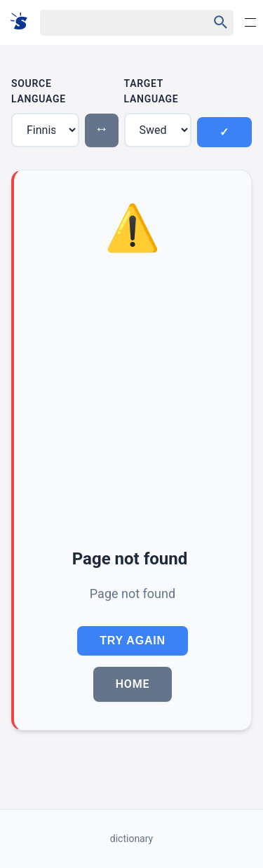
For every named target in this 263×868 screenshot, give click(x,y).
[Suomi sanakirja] (23, 22)
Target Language (151, 91)
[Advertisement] (131, 403)
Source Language (39, 91)
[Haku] (112, 23)
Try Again (133, 640)
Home (133, 684)
